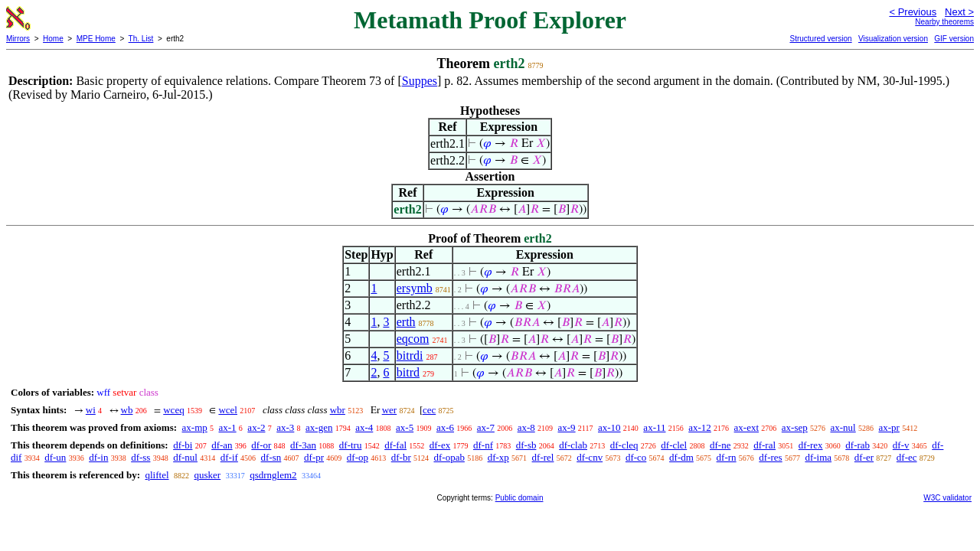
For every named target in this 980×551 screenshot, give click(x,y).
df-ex (440, 445)
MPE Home (96, 39)
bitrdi (410, 355)
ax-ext (746, 427)
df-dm (681, 457)
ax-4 (364, 427)
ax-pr (889, 427)
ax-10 (609, 427)
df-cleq (624, 445)
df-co (636, 457)
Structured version (820, 39)
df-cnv (590, 457)
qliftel (157, 475)
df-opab (449, 457)
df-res (770, 457)
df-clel (674, 445)
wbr (338, 410)
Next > (959, 12)
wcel (228, 410)
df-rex (811, 445)
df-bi (183, 445)
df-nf (483, 445)
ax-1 (228, 427)
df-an (222, 445)
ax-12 (700, 427)
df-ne (720, 445)
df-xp (498, 457)
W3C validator (947, 498)
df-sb (526, 445)
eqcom (413, 339)
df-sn (271, 457)
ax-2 (256, 427)
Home (53, 39)
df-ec (907, 457)
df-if (229, 457)
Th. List (141, 39)
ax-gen (319, 427)
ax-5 (405, 427)
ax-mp (195, 427)
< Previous (913, 12)
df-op (358, 457)
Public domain (519, 498)
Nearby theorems (944, 22)
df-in (98, 457)
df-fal (395, 445)
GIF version (954, 39)
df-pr (314, 457)
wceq (173, 410)
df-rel (543, 457)
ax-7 (486, 427)
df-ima (818, 457)
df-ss (140, 457)
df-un (55, 457)
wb (127, 410)
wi (91, 410)
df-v (901, 445)
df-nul (185, 457)
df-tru (351, 445)
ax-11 (654, 427)
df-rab (857, 445)
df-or (261, 445)
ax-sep (795, 427)
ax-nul (843, 427)
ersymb (415, 288)
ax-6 (445, 427)
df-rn (727, 457)
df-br (401, 457)
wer (390, 410)
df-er (864, 457)
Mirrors (18, 39)
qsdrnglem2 (273, 475)
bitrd (408, 372)
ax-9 (567, 427)
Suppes (420, 81)
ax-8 (526, 427)
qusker (208, 475)
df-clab (573, 445)
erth (406, 322)
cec (429, 410)
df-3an (303, 445)
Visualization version (893, 39)
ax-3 (285, 427)
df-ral (764, 445)
